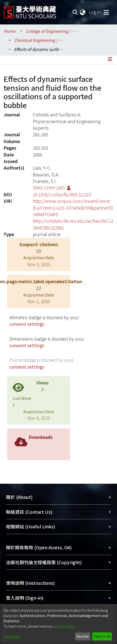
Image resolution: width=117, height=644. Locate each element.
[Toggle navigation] (106, 12)
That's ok (102, 636)
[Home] (30, 10)
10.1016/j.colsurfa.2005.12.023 (62, 194)
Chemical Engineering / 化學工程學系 (39, 40)
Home (10, 31)
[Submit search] (75, 12)
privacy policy (64, 626)
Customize (12, 636)
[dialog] (59, 625)
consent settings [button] (27, 324)
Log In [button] (95, 12)
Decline (83, 636)
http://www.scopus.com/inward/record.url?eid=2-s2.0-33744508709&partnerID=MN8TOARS (73, 208)
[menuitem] (83, 12)
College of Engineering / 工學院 (51, 31)
